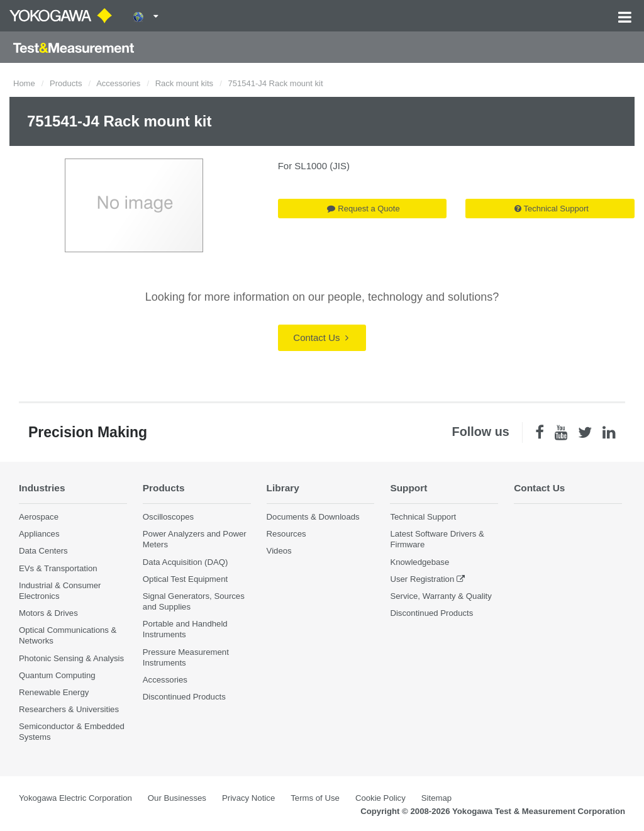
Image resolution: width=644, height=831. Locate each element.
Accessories (118, 83)
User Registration (422, 579)
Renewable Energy (54, 692)
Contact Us (320, 337)
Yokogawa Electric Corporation (75, 798)
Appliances (39, 534)
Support (408, 488)
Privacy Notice (248, 798)
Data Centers (43, 551)
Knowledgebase (419, 562)
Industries (42, 488)
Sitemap (436, 798)
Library (283, 488)
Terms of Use (315, 798)
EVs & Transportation (58, 568)
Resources (286, 534)
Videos (279, 551)
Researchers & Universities (69, 709)
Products (66, 83)
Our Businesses (177, 798)
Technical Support (552, 209)
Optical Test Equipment (185, 579)
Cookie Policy (380, 798)
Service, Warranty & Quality (441, 596)
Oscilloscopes (168, 517)
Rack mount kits (184, 83)
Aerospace (39, 517)
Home (24, 83)
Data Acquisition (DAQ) (186, 562)
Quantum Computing (57, 675)
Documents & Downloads (313, 517)
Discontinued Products (184, 697)
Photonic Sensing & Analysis (71, 658)
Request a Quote (363, 209)
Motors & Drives (48, 613)
